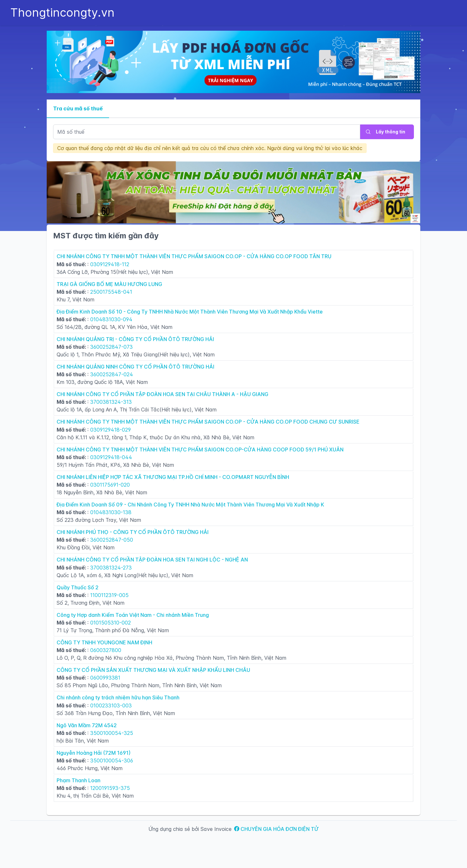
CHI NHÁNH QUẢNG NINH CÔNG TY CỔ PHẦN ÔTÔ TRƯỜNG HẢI (135, 367)
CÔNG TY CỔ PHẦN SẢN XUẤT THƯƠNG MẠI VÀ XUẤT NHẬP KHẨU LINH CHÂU (153, 670)
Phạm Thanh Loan (79, 780)
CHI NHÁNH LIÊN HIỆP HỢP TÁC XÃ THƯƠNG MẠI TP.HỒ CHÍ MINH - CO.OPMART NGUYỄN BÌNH (173, 477)
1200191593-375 (110, 788)
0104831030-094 (111, 319)
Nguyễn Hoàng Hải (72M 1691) (94, 753)
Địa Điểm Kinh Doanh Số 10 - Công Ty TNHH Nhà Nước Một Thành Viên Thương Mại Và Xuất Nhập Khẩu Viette (190, 312)
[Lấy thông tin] (387, 132)
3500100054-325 (112, 733)
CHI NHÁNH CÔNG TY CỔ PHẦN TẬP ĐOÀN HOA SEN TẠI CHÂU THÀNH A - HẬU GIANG (162, 394)
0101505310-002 (111, 623)
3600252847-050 (112, 540)
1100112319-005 (109, 595)
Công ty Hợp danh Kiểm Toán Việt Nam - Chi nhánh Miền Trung (133, 615)
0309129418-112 (110, 264)
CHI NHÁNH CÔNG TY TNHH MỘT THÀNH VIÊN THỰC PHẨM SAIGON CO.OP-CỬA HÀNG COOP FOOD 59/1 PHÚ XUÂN (200, 450)
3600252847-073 (111, 347)
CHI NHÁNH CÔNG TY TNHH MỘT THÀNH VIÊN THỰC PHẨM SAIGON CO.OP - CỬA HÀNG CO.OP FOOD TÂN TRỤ (194, 256)
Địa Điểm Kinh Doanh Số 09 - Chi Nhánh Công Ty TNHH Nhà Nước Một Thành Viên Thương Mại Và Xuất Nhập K (190, 505)
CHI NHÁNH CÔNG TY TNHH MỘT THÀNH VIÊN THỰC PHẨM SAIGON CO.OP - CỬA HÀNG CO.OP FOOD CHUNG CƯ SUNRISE (208, 422)
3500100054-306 (112, 760)
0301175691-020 (110, 485)
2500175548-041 (111, 292)
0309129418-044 (111, 457)
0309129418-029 (111, 430)
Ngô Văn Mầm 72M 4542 (87, 725)
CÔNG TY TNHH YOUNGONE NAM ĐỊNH (104, 642)
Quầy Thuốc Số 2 (78, 587)
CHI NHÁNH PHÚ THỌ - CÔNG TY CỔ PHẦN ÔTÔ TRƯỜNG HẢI (133, 532)
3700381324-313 (111, 402)
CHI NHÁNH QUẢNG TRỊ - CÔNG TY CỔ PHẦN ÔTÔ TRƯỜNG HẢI (135, 339)
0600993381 (105, 678)
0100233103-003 (111, 705)
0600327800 (106, 650)
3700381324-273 (111, 568)
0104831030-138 (111, 512)
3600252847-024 (112, 374)
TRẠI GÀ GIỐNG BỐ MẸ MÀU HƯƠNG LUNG (109, 284)
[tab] (78, 109)
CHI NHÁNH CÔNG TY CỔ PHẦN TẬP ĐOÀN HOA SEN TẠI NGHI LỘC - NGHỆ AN (152, 560)
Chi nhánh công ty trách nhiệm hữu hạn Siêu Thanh (118, 697)
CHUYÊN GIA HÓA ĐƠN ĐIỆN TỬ (277, 829)
